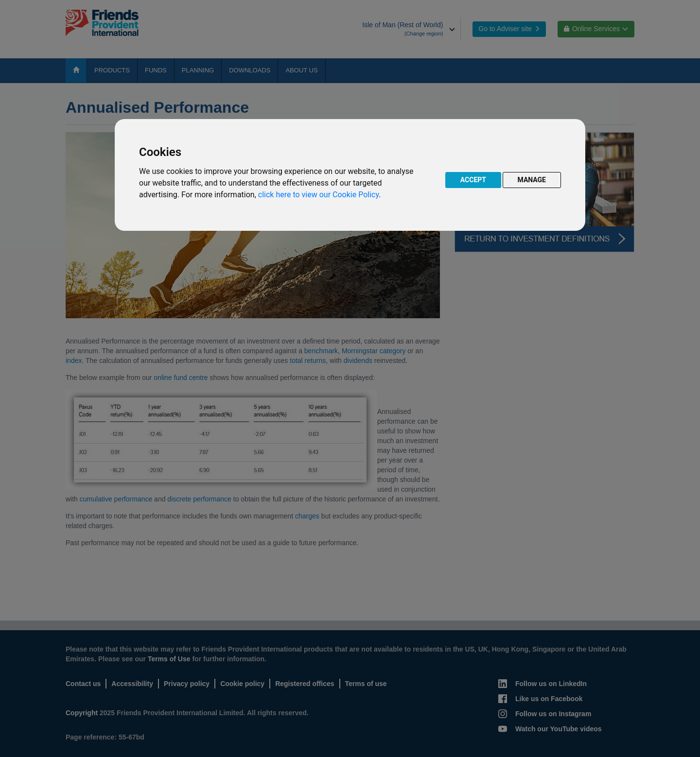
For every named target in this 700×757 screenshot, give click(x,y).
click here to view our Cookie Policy (318, 195)
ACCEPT (473, 180)
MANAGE (532, 180)
